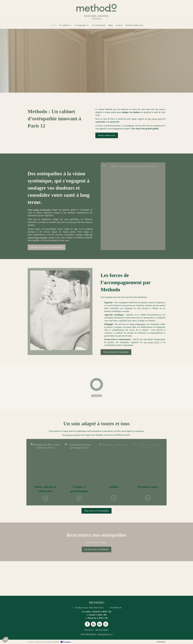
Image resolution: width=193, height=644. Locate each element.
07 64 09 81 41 (116, 608)
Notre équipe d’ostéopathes (39, 210)
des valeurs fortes (155, 119)
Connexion (161, 642)
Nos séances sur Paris (71, 435)
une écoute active (152, 342)
